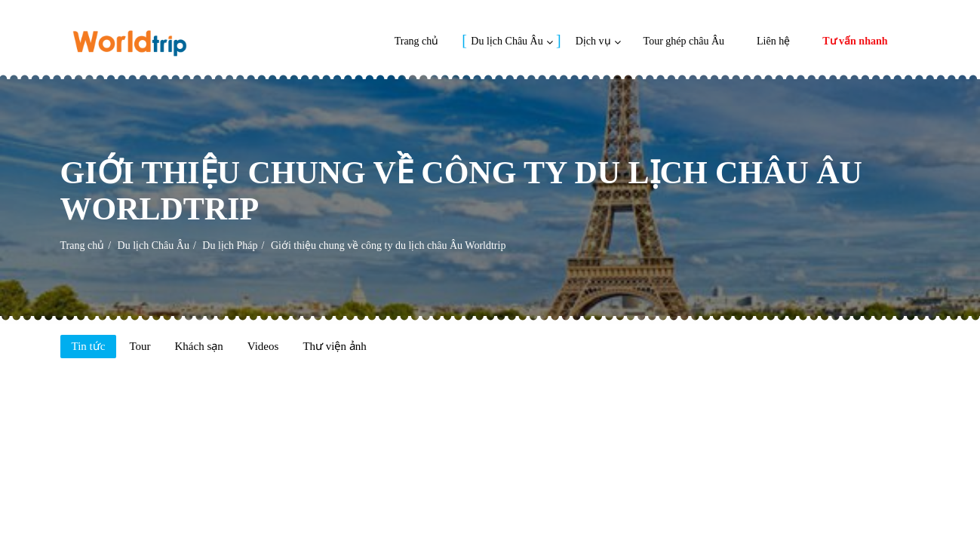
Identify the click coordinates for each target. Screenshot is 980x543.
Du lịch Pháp (230, 245)
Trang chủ (417, 41)
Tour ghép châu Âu (684, 41)
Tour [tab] (140, 346)
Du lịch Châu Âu (507, 41)
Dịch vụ (593, 41)
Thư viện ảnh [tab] (334, 346)
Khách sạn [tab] (199, 346)
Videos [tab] (263, 346)
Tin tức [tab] (89, 346)
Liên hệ (773, 41)
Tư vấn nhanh (855, 41)
